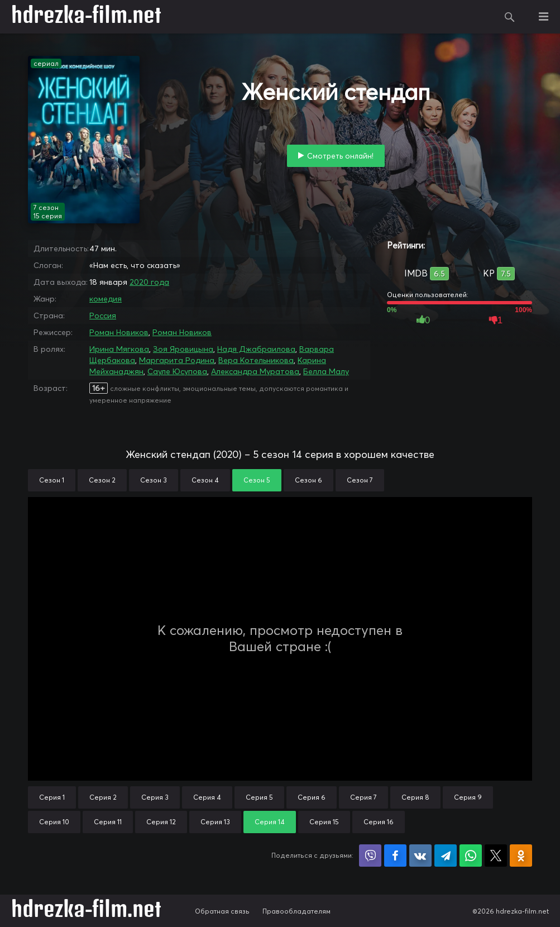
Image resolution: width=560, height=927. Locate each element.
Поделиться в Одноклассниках (521, 856)
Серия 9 (468, 797)
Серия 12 (161, 822)
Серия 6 (312, 797)
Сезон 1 (52, 480)
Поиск (510, 17)
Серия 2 (103, 797)
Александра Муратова (255, 371)
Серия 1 (52, 797)
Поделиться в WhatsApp (471, 856)
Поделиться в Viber (370, 856)
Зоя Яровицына (183, 349)
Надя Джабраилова (256, 349)
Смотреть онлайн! (340, 156)
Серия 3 (155, 797)
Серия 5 (259, 797)
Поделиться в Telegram (446, 856)
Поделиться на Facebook (395, 856)
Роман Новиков (119, 332)
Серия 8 (415, 797)
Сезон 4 (205, 480)
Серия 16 (379, 822)
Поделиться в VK (420, 856)
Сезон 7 (360, 480)
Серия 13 (215, 822)
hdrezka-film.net (86, 17)
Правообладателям (296, 911)
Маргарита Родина (177, 360)
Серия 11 (108, 822)
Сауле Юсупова (177, 371)
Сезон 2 (102, 480)
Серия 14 (270, 822)
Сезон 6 (308, 480)
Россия (103, 316)
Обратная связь (222, 911)
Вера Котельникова (256, 360)
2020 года (149, 282)
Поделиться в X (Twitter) (496, 856)
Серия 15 (324, 822)
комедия (106, 299)
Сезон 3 (154, 480)
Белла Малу (326, 371)
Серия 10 (54, 822)
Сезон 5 (257, 480)
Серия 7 (363, 797)
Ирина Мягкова (119, 349)
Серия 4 (207, 797)
